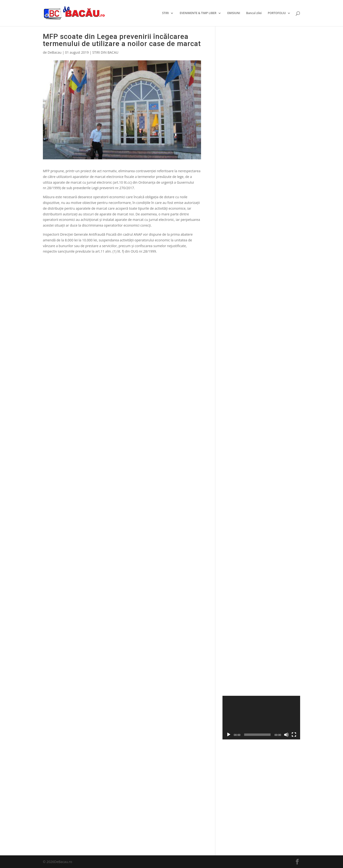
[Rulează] (229, 735)
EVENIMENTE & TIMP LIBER (198, 13)
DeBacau (55, 52)
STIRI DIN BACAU (105, 52)
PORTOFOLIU (277, 13)
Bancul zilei (254, 13)
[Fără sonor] (286, 735)
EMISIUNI (234, 13)
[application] (261, 718)
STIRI (165, 13)
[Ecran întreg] (294, 735)
